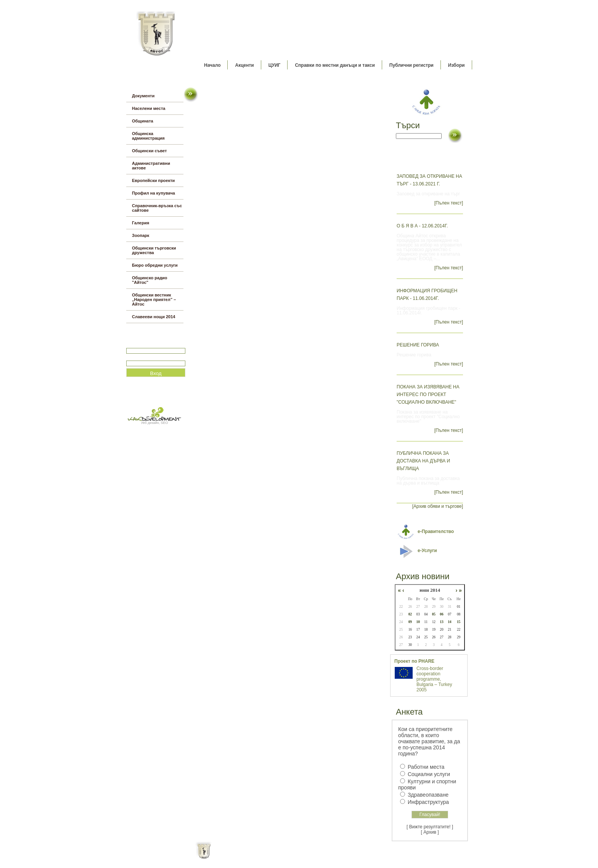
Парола (134, 357)
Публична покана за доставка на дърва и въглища (423, 461)
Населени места (149, 108)
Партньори (306, 857)
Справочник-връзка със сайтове (157, 208)
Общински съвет (149, 151)
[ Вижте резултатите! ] (430, 827)
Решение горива (418, 345)
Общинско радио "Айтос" (150, 280)
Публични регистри (412, 65)
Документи (143, 96)
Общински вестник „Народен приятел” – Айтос (154, 300)
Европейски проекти (153, 180)
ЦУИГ (275, 65)
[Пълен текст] (449, 203)
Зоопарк (141, 235)
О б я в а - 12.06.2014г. (422, 226)
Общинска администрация (148, 136)
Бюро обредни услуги (155, 265)
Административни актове (151, 166)
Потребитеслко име (148, 345)
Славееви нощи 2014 (154, 317)
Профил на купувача (154, 193)
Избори (457, 65)
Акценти (244, 65)
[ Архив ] (430, 832)
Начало (212, 65)
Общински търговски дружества (154, 250)
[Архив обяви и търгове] (438, 506)
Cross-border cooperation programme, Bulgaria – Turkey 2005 (434, 679)
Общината (143, 121)
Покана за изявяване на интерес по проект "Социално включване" (428, 395)
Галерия (141, 223)
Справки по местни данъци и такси (335, 65)
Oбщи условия (269, 857)
